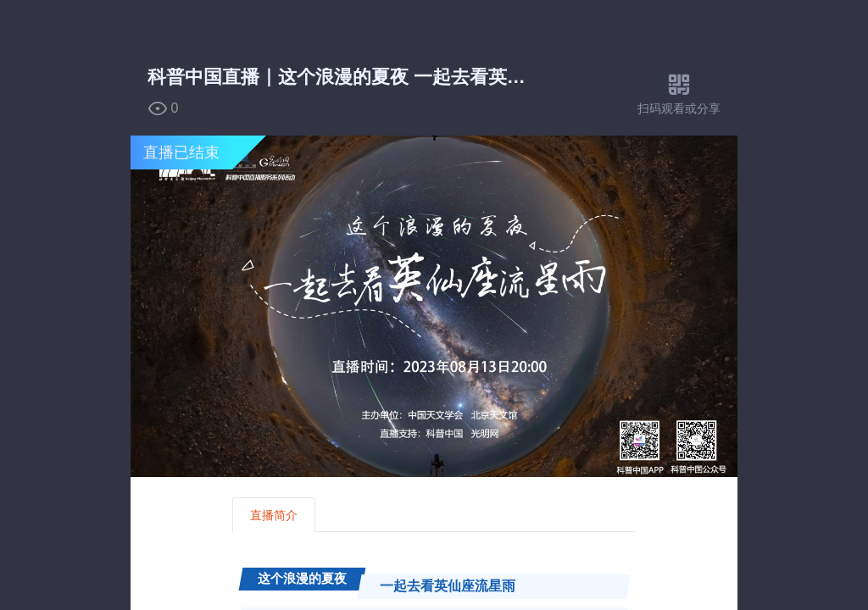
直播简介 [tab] (274, 515)
